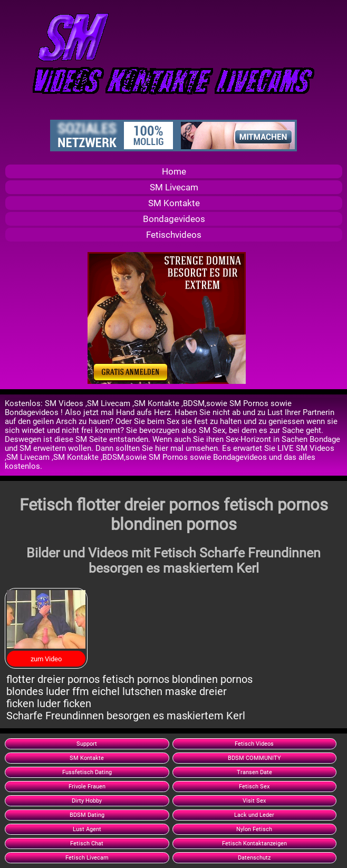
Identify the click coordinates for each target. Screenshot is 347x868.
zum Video (46, 659)
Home (174, 171)
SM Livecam (174, 187)
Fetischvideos (174, 235)
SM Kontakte (174, 203)
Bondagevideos (174, 219)
